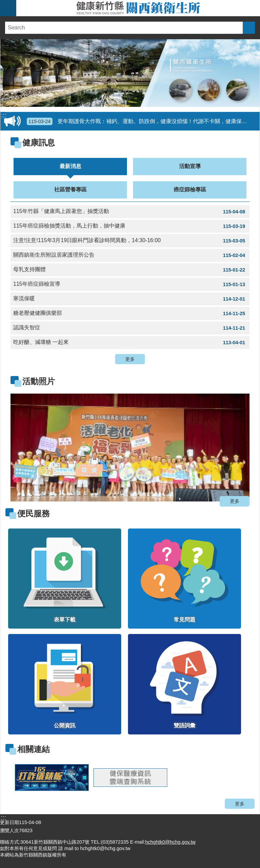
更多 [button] (130, 359)
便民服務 (34, 513)
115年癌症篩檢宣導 (130, 284)
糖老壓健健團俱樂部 (130, 313)
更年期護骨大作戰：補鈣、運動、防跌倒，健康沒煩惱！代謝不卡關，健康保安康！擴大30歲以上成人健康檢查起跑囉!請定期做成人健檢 (142, 121)
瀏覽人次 (9, 830)
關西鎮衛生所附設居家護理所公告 (130, 255)
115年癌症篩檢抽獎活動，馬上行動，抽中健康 (130, 226)
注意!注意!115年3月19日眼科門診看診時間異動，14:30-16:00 (130, 241)
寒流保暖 (130, 299)
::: (9, 110)
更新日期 (9, 822)
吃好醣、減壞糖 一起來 (130, 343)
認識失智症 (130, 328)
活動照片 (39, 381)
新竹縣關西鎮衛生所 (138, 8)
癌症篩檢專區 (190, 190)
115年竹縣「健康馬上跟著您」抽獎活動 (130, 212)
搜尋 (249, 28)
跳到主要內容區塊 (4, 4)
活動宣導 (190, 166)
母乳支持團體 (130, 270)
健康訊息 (39, 143)
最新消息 (70, 166)
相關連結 (34, 749)
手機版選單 (8, 8)
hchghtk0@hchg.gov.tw (170, 842)
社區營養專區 (70, 190)
